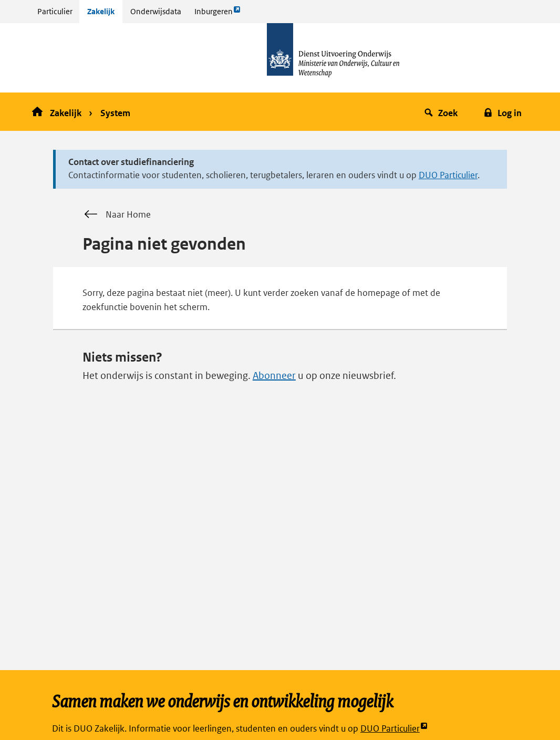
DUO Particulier (448, 175)
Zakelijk (101, 11)
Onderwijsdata (156, 11)
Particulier (55, 11)
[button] (443, 112)
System (115, 113)
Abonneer (274, 376)
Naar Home (117, 214)
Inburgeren (217, 14)
